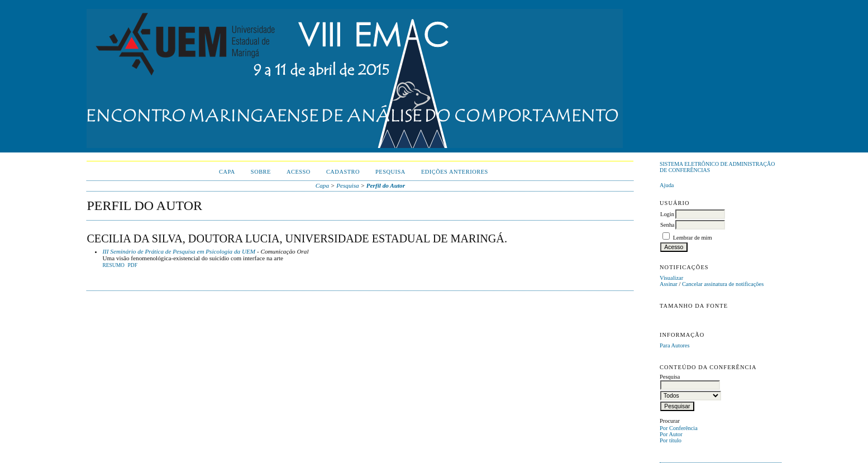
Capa (227, 172)
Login (667, 214)
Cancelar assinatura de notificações (723, 284)
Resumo (113, 265)
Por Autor (671, 434)
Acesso (299, 172)
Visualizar (671, 278)
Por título (671, 440)
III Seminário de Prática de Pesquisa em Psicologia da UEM (179, 251)
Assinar (669, 284)
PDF (133, 265)
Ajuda (667, 185)
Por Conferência (679, 428)
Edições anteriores (455, 172)
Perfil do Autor (386, 185)
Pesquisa (390, 172)
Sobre (261, 172)
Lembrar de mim (693, 238)
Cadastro (343, 172)
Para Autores (674, 345)
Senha (667, 225)
